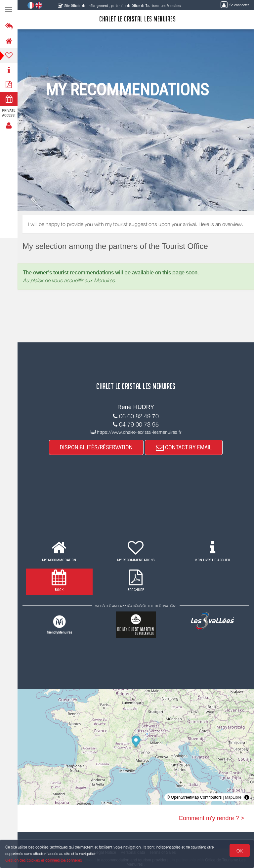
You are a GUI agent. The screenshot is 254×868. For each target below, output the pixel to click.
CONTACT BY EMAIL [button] (184, 447)
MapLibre (233, 797)
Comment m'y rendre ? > (211, 818)
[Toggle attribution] (247, 797)
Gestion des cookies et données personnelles (44, 860)
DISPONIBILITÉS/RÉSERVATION (96, 447)
